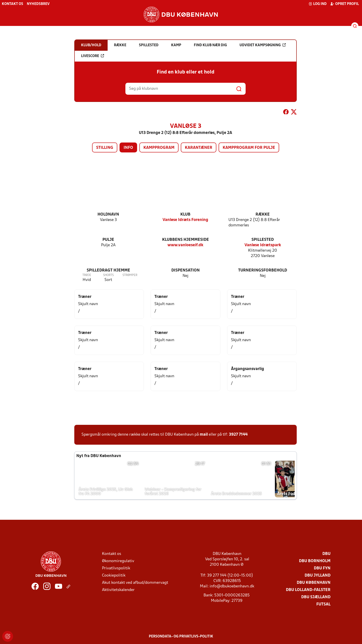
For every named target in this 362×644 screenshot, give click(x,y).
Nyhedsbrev (38, 4)
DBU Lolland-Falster (308, 590)
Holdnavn (108, 215)
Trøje (87, 275)
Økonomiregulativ (118, 561)
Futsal (323, 604)
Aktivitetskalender (118, 590)
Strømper (130, 275)
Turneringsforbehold (263, 270)
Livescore (93, 56)
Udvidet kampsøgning (263, 45)
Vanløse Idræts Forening (185, 220)
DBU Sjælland (316, 597)
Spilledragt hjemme (108, 270)
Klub (185, 215)
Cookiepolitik (114, 576)
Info (128, 148)
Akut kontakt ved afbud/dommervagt (135, 583)
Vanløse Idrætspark (263, 245)
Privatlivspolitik (116, 568)
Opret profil (345, 4)
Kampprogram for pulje (249, 148)
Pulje (108, 240)
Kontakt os (12, 4)
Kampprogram (159, 148)
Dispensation (186, 270)
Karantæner (199, 148)
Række (263, 215)
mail (204, 435)
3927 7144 (238, 435)
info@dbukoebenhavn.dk (232, 586)
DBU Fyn (322, 568)
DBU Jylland (318, 576)
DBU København (314, 583)
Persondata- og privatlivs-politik (181, 637)
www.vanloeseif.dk (185, 245)
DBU (326, 554)
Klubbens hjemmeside (186, 240)
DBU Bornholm (315, 561)
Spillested (263, 240)
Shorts (108, 275)
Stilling (105, 148)
